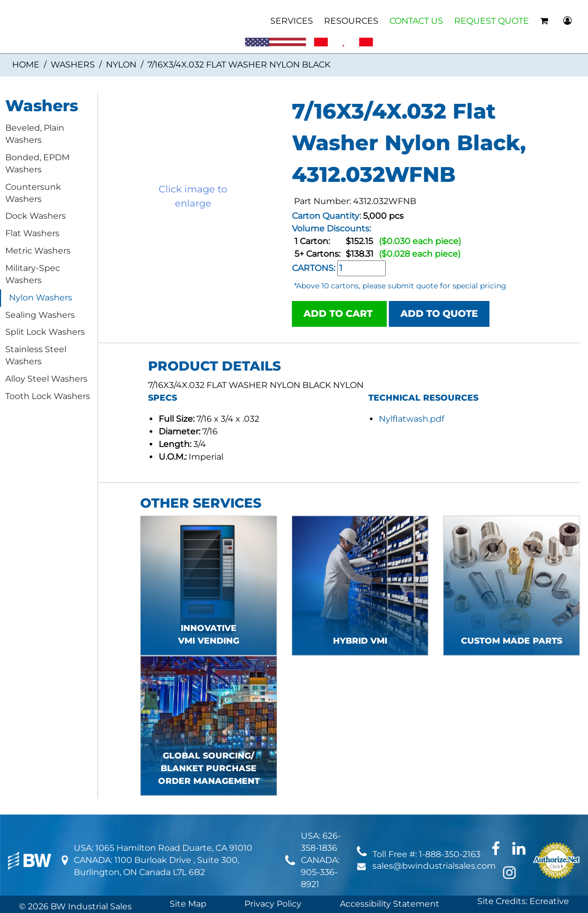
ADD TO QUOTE (439, 314)
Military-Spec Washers (33, 274)
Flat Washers (32, 233)
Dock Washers (36, 216)
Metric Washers (38, 251)
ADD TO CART (339, 314)
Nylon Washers (41, 298)
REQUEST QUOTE (492, 21)
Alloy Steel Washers (46, 379)
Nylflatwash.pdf (411, 419)
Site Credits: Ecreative (523, 901)
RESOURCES (351, 21)
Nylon (121, 65)
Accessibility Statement (390, 904)
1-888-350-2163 (450, 854)
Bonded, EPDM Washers (37, 163)
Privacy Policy (273, 904)
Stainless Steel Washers (36, 355)
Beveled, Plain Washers (35, 134)
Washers (73, 65)
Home (26, 65)
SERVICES (292, 21)
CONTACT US (416, 21)
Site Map (188, 904)
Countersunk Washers (33, 193)
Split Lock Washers (45, 332)
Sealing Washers (40, 315)
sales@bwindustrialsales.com (434, 866)
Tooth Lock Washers (48, 396)
